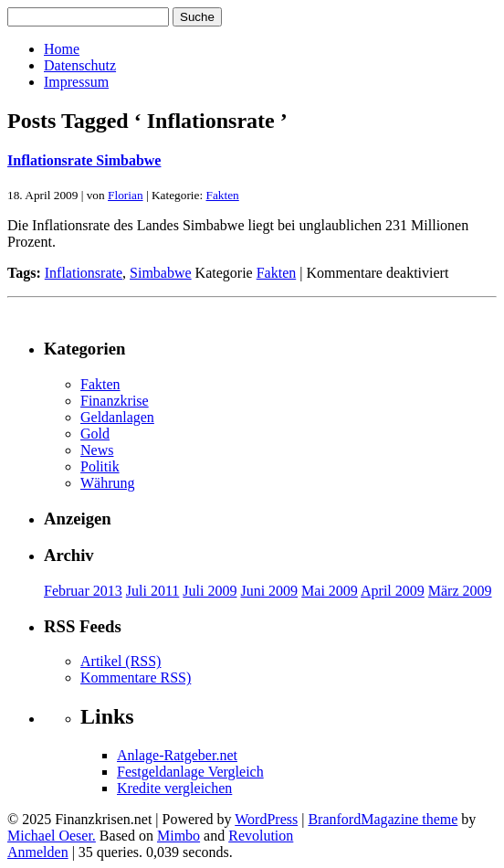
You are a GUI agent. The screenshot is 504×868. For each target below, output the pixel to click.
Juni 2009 (269, 591)
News (97, 450)
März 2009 (460, 591)
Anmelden (38, 852)
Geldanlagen (117, 417)
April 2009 (393, 591)
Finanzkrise (115, 401)
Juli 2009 (210, 591)
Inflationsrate (84, 273)
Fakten (222, 195)
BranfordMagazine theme (383, 819)
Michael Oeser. (52, 836)
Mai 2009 (330, 591)
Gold (95, 434)
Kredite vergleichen (174, 788)
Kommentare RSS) (136, 677)
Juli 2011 (153, 591)
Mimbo (178, 836)
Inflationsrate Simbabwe (84, 160)
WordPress (266, 819)
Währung (108, 483)
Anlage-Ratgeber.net (177, 755)
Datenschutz (80, 65)
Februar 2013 (83, 591)
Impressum (76, 82)
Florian (126, 195)
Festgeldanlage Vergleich (190, 772)
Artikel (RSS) (121, 661)
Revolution (261, 836)
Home (62, 49)
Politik (100, 466)
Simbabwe (161, 273)
